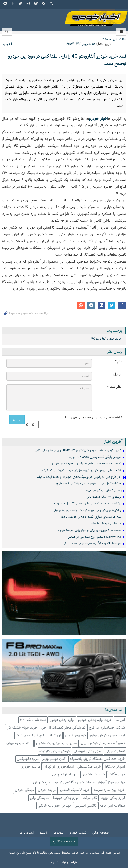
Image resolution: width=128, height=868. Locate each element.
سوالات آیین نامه (112, 806)
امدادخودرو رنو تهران (59, 767)
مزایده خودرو (31, 767)
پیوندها (58, 833)
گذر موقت (90, 798)
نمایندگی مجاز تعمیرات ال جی (63, 728)
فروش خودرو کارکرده (55, 751)
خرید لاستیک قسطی (75, 790)
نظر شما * (114, 387)
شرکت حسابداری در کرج (107, 728)
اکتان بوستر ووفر (54, 759)
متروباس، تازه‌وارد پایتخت (106, 523)
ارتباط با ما (27, 833)
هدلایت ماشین (94, 774)
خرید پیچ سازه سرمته (109, 790)
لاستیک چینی (115, 751)
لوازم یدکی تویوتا (113, 798)
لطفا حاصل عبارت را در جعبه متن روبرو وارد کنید (91, 418)
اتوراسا (120, 720)
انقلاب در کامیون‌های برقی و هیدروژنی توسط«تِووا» (90, 530)
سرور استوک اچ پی (66, 774)
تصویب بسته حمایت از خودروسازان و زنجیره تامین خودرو (86, 464)
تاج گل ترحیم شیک (30, 736)
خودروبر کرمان (75, 736)
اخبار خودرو (64, 18)
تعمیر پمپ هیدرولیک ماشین (57, 743)
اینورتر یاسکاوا (115, 767)
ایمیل (118, 374)
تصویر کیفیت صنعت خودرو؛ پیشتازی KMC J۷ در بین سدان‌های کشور (78, 450)
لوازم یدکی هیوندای (88, 751)
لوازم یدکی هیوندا (66, 798)
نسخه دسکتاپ (64, 842)
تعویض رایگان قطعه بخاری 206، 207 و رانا (95, 457)
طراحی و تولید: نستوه (64, 863)
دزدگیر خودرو (24, 790)
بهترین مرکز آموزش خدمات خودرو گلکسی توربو (90, 782)
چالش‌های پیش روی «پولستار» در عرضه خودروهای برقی (87, 510)
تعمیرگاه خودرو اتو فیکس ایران (103, 743)
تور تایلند (54, 736)
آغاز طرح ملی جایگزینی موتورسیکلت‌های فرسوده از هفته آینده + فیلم (79, 477)
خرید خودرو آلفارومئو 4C (106, 339)
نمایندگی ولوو (40, 798)
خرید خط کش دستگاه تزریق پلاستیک (97, 759)
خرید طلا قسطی (89, 767)
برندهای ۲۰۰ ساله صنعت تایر (104, 497)
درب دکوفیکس (28, 759)
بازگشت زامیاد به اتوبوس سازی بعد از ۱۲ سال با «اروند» (87, 503)
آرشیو (44, 833)
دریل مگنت (117, 774)
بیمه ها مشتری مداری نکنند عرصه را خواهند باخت (91, 517)
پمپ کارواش (42, 782)
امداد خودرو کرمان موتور (107, 736)
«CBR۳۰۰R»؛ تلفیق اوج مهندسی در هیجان (95, 537)
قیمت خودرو (78, 833)
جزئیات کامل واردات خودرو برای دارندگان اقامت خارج (89, 484)
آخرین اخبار (113, 442)
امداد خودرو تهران (19, 743)
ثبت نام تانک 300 (33, 720)
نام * (118, 361)
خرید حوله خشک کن (22, 728)
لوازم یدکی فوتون (62, 720)
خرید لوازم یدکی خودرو (95, 720)
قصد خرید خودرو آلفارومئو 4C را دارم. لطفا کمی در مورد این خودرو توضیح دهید (67, 60)
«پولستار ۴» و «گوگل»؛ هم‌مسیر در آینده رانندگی (92, 543)
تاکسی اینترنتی (85, 806)
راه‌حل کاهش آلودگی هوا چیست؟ (101, 490)
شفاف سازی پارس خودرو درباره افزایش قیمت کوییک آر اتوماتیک (82, 470)
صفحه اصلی (101, 833)
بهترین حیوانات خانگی (54, 806)
